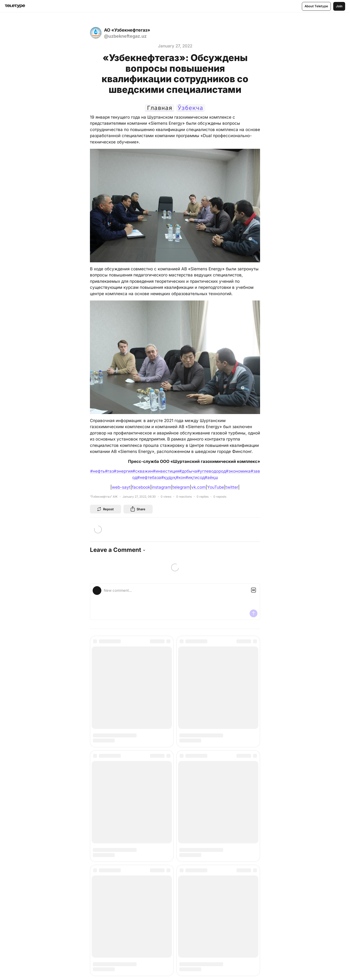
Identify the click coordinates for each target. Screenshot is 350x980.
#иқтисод (195, 477)
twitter (232, 487)
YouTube (216, 487)
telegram (181, 487)
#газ (109, 471)
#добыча (188, 471)
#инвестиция (166, 471)
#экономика (238, 471)
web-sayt (121, 487)
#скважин (143, 471)
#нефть (98, 471)
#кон (181, 477)
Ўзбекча (190, 108)
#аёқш (211, 477)
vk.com (198, 487)
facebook (141, 487)
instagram (161, 487)
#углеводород (211, 471)
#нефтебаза (149, 477)
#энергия (123, 471)
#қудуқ (168, 477)
